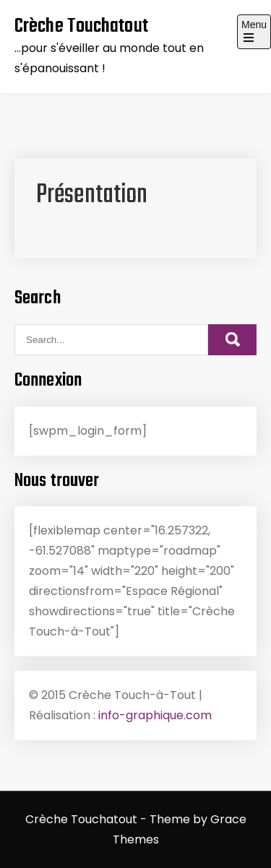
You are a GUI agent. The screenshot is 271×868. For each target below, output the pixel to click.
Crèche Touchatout (81, 26)
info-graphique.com (155, 715)
